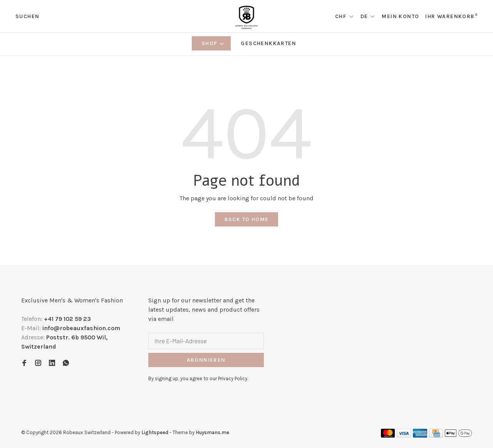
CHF (342, 16)
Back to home (247, 219)
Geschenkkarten (268, 43)
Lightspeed (155, 432)
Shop (213, 43)
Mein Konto (400, 16)
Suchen (27, 16)
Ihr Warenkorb (451, 16)
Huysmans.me (212, 432)
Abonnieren (206, 360)
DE (364, 16)
